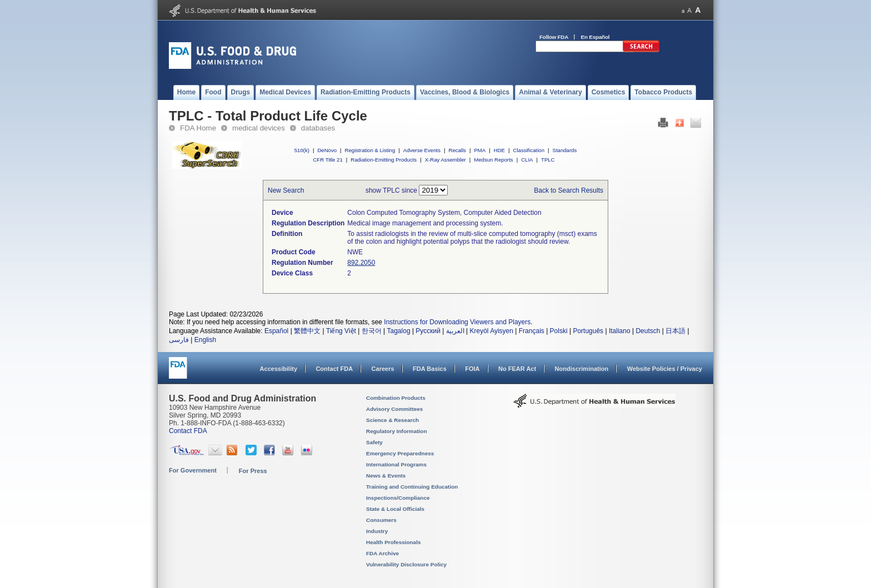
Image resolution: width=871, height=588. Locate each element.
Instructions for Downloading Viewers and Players (457, 322)
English (205, 340)
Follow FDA (554, 37)
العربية (455, 331)
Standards (565, 150)
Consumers (381, 520)
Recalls (457, 150)
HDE (499, 150)
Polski (559, 331)
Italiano (620, 331)
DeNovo (327, 150)
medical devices (259, 128)
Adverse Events (422, 150)
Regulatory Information (397, 431)
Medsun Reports (493, 160)
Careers (383, 369)
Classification (529, 150)
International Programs (396, 464)
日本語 (675, 331)
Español (276, 331)
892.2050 (361, 263)
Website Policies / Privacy (665, 369)
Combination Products (396, 398)
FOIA (472, 369)
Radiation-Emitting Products (384, 160)
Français (532, 331)
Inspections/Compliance (398, 498)
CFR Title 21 (327, 160)
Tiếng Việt (341, 331)
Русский (428, 331)
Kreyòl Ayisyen (491, 331)
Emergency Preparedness (400, 453)
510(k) (302, 150)
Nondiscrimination (582, 369)
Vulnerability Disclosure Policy (406, 564)
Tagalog (399, 331)
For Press (253, 471)
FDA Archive (382, 553)
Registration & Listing (370, 150)
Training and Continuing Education (412, 487)
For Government (193, 470)
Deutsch (648, 331)
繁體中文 (307, 331)
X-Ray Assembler (445, 160)
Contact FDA (334, 369)
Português (588, 331)
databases (318, 128)
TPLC (548, 160)
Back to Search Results (569, 190)
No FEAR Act (517, 369)
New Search (286, 190)
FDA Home (198, 128)
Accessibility (279, 369)
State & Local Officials (395, 509)
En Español (595, 37)
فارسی (179, 340)
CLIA (527, 160)
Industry (377, 531)
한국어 (372, 331)
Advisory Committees (394, 409)
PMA (480, 150)
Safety (374, 442)
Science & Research (392, 420)
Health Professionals (393, 542)
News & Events (386, 476)
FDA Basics (430, 369)
